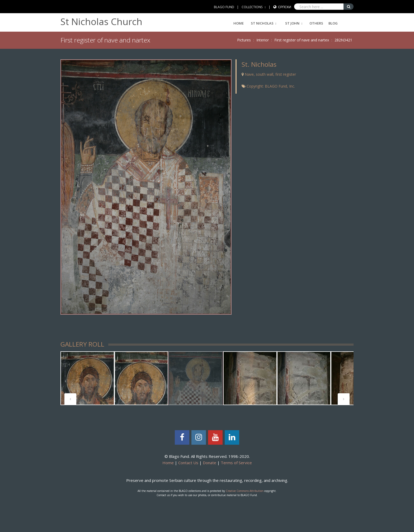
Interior (263, 40)
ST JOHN (292, 23)
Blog (333, 23)
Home (239, 23)
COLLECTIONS (252, 7)
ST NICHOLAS (262, 23)
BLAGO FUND (224, 7)
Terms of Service (236, 463)
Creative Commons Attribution (245, 491)
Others (316, 23)
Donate (210, 463)
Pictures (244, 40)
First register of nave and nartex (302, 40)
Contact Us (188, 463)
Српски (285, 7)
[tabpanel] (87, 378)
